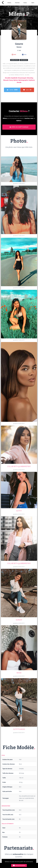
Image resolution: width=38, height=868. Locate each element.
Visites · (12, 90)
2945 (14, 55)
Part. (33, 3)
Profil (9, 3)
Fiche (25, 3)
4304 (24, 55)
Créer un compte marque (19, 127)
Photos (17, 3)
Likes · (27, 90)
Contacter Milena (19, 865)
